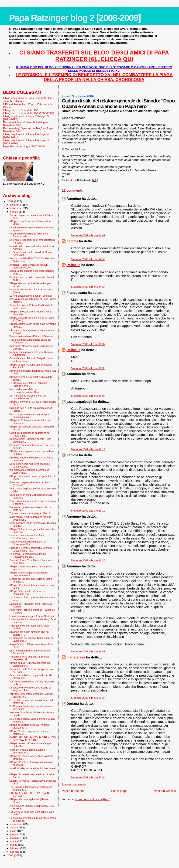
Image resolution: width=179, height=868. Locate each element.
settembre (16, 824)
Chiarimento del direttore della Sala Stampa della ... (29, 235)
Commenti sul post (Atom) (93, 799)
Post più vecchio (165, 791)
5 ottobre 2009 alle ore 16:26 (88, 560)
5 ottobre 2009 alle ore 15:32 (88, 344)
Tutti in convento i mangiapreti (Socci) (30, 513)
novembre (16, 208)
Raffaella (73, 265)
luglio (14, 831)
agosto (15, 827)
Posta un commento (74, 784)
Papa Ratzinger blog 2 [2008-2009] (75, 18)
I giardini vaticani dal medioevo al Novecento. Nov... (28, 543)
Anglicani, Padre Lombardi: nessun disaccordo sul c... (28, 266)
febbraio (15, 848)
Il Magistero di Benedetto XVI (21, 110)
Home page (119, 791)
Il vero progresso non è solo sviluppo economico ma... (29, 416)
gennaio (15, 852)
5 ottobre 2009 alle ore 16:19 (88, 511)
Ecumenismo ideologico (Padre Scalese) (32, 616)
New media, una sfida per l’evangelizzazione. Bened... (26, 391)
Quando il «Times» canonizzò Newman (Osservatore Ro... (31, 549)
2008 (11, 855)
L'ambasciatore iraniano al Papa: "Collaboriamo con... (27, 537)
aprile (14, 841)
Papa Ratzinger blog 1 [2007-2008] (24, 146)
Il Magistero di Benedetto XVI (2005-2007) (29, 113)
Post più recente (73, 791)
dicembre (16, 205)
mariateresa (76, 657)
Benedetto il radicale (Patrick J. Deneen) (31, 336)
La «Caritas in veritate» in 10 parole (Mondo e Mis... (29, 384)
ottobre (15, 212)
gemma (72, 241)
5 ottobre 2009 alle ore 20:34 (88, 698)
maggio (15, 838)
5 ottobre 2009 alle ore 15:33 (88, 368)
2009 (11, 201)
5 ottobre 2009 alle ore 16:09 (88, 396)
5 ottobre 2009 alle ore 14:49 (88, 235)
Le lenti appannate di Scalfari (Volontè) (31, 296)
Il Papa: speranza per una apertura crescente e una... (28, 574)
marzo (14, 845)
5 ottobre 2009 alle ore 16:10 (88, 449)
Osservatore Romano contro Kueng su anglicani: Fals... (30, 689)
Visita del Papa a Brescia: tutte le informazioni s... (27, 751)
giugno (15, 834)
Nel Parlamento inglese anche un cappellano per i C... (28, 397)
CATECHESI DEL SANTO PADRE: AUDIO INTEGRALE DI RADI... (33, 739)
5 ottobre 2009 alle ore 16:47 (88, 651)
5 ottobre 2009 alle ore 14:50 (88, 259)
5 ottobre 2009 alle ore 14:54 (88, 287)
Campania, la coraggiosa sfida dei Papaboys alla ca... (28, 555)
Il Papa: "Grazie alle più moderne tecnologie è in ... (27, 593)
